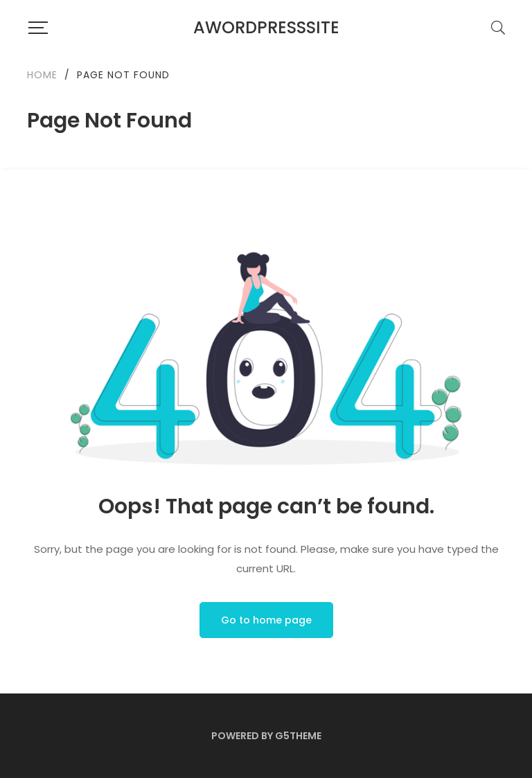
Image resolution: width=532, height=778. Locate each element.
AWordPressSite (266, 27)
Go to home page (266, 620)
